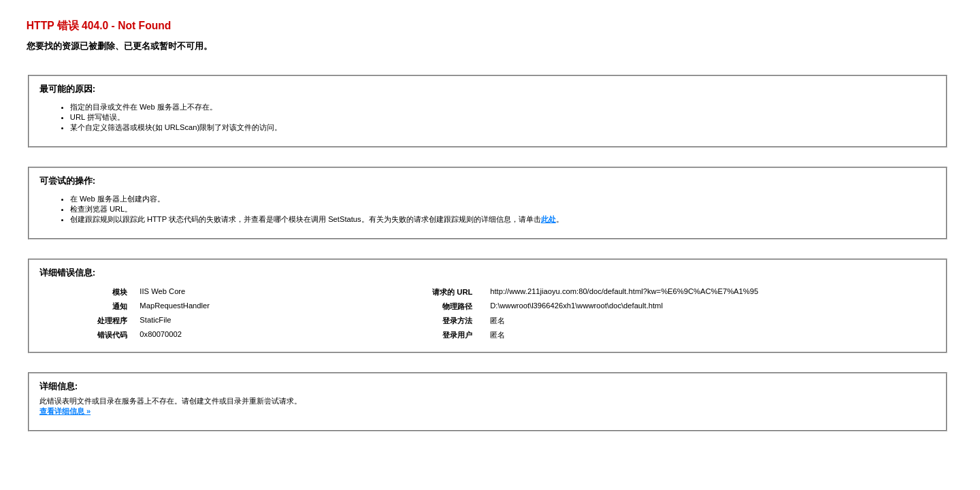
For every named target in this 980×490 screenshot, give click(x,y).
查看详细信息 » (65, 411)
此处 (549, 219)
